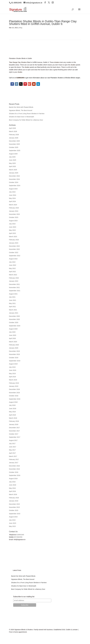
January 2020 (14, 348)
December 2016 (14, 466)
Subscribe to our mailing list (24, 597)
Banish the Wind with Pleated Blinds (21, 107)
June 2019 (12, 370)
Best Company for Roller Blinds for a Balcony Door (26, 120)
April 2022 (12, 272)
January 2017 (14, 463)
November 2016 (14, 469)
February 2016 (14, 498)
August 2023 (13, 221)
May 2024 (12, 198)
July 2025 (12, 157)
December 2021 (14, 284)
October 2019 (14, 358)
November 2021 (14, 287)
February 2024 (14, 208)
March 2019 (13, 380)
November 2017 (14, 431)
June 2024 (12, 195)
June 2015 (12, 523)
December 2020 (14, 316)
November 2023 (14, 214)
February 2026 (14, 135)
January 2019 (14, 386)
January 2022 (14, 281)
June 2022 (12, 265)
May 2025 (12, 163)
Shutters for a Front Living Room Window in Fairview (27, 114)
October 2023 (14, 217)
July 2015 (12, 520)
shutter (73, 65)
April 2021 (12, 307)
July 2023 (12, 224)
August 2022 (13, 259)
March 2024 (13, 205)
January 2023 (14, 243)
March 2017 (13, 456)
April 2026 (12, 128)
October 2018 (14, 396)
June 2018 (12, 409)
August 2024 (13, 189)
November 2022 (14, 249)
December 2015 (14, 504)
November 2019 (14, 354)
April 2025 (12, 166)
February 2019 (14, 383)
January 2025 (14, 173)
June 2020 (12, 335)
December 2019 (14, 351)
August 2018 (13, 402)
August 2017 (13, 440)
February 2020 (14, 345)
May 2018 (12, 412)
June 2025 (12, 160)
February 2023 (14, 240)
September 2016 (15, 475)
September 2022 (15, 256)
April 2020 (12, 338)
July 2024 (12, 192)
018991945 (20, 535)
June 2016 (12, 485)
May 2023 (12, 230)
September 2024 (15, 186)
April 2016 (12, 491)
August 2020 (13, 329)
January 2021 (14, 313)
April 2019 (12, 377)
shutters (57, 62)
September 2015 (15, 514)
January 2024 (14, 211)
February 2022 (14, 278)
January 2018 (14, 424)
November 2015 (14, 507)
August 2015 (13, 517)
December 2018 (14, 389)
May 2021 (12, 303)
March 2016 (13, 494)
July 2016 (12, 482)
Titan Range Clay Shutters (18, 62)
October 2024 (14, 182)
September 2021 (15, 291)
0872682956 (18, 537)
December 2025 (14, 141)
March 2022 (13, 275)
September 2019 (15, 361)
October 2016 (14, 472)
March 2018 (13, 418)
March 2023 (13, 237)
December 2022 (14, 246)
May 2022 (12, 268)
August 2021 (13, 294)
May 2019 (12, 374)
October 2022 (14, 252)
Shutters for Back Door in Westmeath (21, 117)
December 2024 (14, 176)
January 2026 (14, 138)
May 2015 (12, 526)
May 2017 (12, 450)
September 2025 (15, 151)
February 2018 (14, 421)
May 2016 (12, 488)
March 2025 (13, 170)
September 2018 (15, 399)
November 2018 (14, 393)
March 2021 (13, 310)
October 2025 (14, 147)
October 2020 (14, 322)
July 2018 (12, 405)
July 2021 (12, 297)
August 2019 (13, 364)
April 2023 (12, 233)
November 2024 (14, 179)
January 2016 (14, 501)
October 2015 (14, 510)
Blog (21, 28)
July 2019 (12, 367)
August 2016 (13, 479)
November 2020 (14, 319)
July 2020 (12, 332)
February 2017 (14, 459)
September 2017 (15, 437)
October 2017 (14, 434)
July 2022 (12, 262)
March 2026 (13, 131)
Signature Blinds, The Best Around (21, 110)
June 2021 (12, 300)
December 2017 (14, 428)
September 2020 (15, 326)
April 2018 (12, 415)
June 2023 (12, 227)
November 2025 (14, 144)
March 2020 (13, 342)
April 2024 (12, 201)
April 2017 (12, 453)
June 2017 (12, 447)
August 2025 (13, 154)
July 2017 (12, 444)
